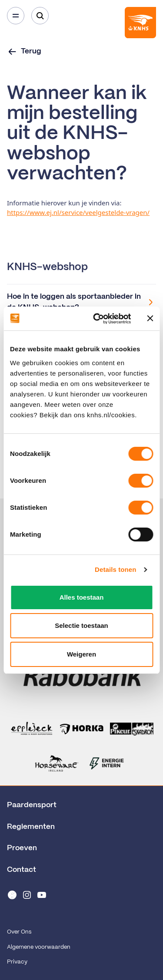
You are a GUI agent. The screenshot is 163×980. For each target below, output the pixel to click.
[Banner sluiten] (150, 318)
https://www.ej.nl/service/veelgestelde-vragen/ (78, 212)
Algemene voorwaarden (39, 947)
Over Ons (19, 932)
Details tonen (115, 569)
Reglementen (31, 827)
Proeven (22, 848)
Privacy (17, 962)
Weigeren (81, 654)
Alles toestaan (82, 597)
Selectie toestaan (81, 625)
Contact (22, 870)
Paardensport (32, 805)
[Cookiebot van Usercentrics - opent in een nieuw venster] (97, 319)
